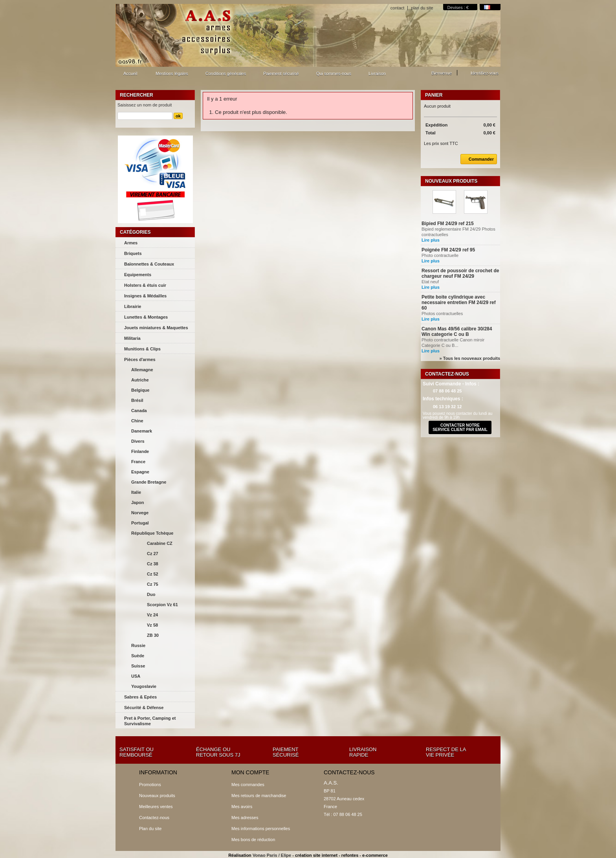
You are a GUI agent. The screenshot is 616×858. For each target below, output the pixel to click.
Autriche (140, 380)
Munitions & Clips (142, 349)
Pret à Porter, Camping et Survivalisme (150, 721)
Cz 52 (153, 574)
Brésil (137, 400)
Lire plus (431, 240)
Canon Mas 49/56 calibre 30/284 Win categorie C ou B (457, 332)
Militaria (132, 338)
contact (397, 8)
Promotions (150, 785)
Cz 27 (153, 554)
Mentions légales (172, 73)
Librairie (133, 306)
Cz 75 (153, 584)
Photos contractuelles (443, 313)
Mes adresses (245, 818)
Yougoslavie (144, 686)
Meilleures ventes (156, 807)
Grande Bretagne (149, 482)
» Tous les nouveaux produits (470, 358)
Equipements (138, 275)
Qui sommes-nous (334, 73)
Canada (139, 411)
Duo (151, 594)
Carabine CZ (160, 543)
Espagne (140, 472)
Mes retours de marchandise (259, 796)
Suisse (138, 666)
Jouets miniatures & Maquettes (156, 328)
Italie (136, 492)
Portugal (140, 523)
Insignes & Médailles (145, 296)
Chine (137, 421)
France (138, 462)
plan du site (422, 8)
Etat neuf (433, 282)
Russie (138, 645)
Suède (138, 656)
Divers (138, 441)
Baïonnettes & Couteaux (149, 264)
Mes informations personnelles (261, 829)
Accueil (129, 76)
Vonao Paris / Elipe (272, 855)
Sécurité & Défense (144, 708)
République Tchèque (152, 533)
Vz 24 (152, 615)
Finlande (140, 451)
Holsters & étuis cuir (145, 285)
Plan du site (150, 829)
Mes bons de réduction (253, 840)
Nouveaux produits (451, 181)
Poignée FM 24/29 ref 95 (448, 250)
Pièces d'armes (140, 359)
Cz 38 (153, 564)
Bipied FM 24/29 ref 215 (448, 224)
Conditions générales (226, 73)
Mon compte (250, 772)
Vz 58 (152, 625)
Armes (131, 243)
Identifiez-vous (485, 73)
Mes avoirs (242, 807)
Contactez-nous (154, 818)
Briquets (133, 253)
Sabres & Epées (140, 697)
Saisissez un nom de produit (145, 105)
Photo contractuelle (443, 255)
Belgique (140, 390)
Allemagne (142, 370)
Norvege (140, 513)
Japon (137, 502)
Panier (434, 95)
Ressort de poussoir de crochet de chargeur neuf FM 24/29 (460, 273)
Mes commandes (248, 785)
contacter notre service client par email (460, 427)
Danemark (142, 431)
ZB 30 (153, 635)
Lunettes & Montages (146, 317)
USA (136, 676)
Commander (477, 159)
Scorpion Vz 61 (162, 605)
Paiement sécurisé (281, 73)
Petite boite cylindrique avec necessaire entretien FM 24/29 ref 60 (459, 302)
